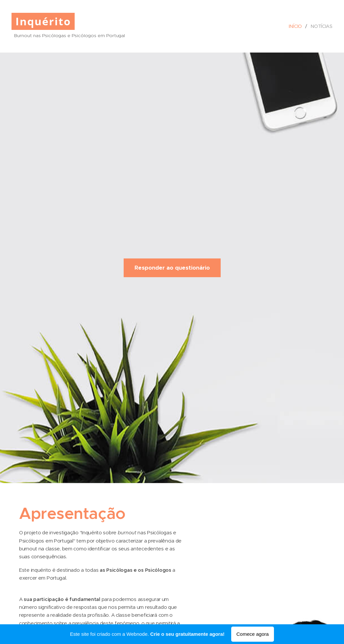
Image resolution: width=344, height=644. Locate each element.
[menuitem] (297, 26)
